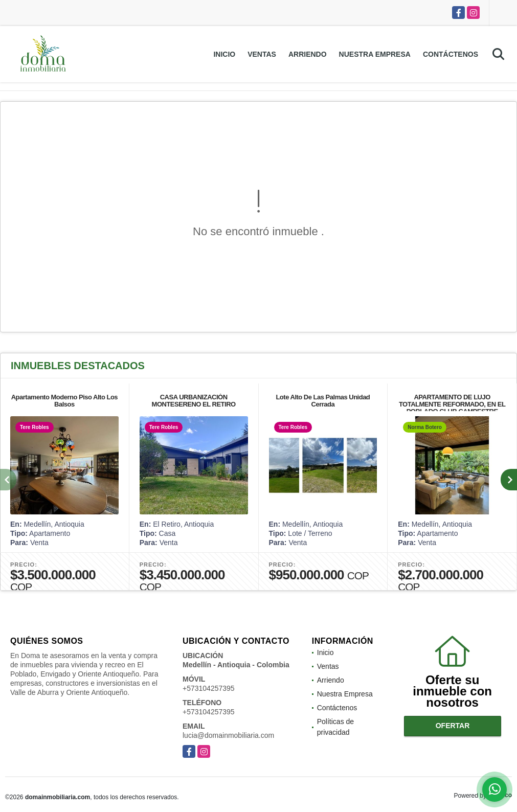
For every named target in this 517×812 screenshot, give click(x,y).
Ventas (262, 54)
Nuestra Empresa (375, 54)
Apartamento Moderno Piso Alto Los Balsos (64, 401)
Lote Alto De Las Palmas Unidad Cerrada (323, 401)
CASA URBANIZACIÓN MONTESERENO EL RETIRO (194, 401)
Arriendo (308, 54)
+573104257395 (209, 688)
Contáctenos (451, 54)
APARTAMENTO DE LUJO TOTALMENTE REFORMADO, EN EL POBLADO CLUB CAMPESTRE (452, 404)
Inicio (224, 54)
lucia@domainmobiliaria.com (228, 735)
